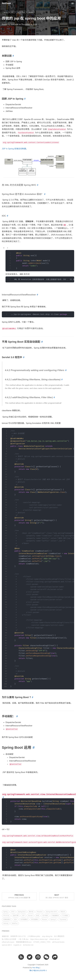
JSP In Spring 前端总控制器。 (15, 149)
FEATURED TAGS (9, 906)
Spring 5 (53, 920)
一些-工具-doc (23, 939)
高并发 (31, 912)
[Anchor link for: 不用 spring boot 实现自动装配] (42, 342)
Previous (19, 896)
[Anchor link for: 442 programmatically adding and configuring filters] (65, 370)
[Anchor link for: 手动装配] (17, 716)
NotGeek (6, 3)
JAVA (13, 912)
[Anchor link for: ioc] (7, 216)
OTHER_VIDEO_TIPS (42, 942)
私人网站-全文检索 (9, 939)
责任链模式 (35, 920)
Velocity (6, 923)
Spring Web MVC (52, 912)
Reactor (45, 920)
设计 (16, 920)
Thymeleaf (63, 920)
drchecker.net (28, 945)
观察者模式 (7, 920)
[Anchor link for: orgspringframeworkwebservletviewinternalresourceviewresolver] (3, 797)
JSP (12, 12)
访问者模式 (24, 920)
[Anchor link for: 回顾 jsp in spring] (24, 99)
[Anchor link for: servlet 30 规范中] (23, 357)
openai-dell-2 (7, 945)
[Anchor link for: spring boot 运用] (33, 748)
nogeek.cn (17, 945)
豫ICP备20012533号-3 (38, 971)
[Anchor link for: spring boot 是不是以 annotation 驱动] (44, 194)
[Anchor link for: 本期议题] (13, 56)
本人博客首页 (59, 936)
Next (57, 896)
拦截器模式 (55, 916)
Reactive (40, 912)
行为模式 (65, 916)
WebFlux (15, 923)
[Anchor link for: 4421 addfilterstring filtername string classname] (61, 380)
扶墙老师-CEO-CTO (18, 936)
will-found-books (58, 942)
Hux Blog (36, 968)
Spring (5, 12)
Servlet (31, 12)
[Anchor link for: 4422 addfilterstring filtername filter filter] (54, 397)
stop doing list (47, 936)
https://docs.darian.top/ (39, 939)
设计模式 (45, 916)
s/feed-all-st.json (8, 942)
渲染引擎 (16, 916)
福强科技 (5, 936)
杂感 (37, 916)
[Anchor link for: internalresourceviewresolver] (37, 295)
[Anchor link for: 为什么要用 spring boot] (32, 697)
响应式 (63, 912)
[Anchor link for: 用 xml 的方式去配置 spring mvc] (37, 185)
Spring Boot (21, 12)
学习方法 (6, 916)
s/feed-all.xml (54, 939)
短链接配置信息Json (24, 942)
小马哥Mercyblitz (34, 936)
